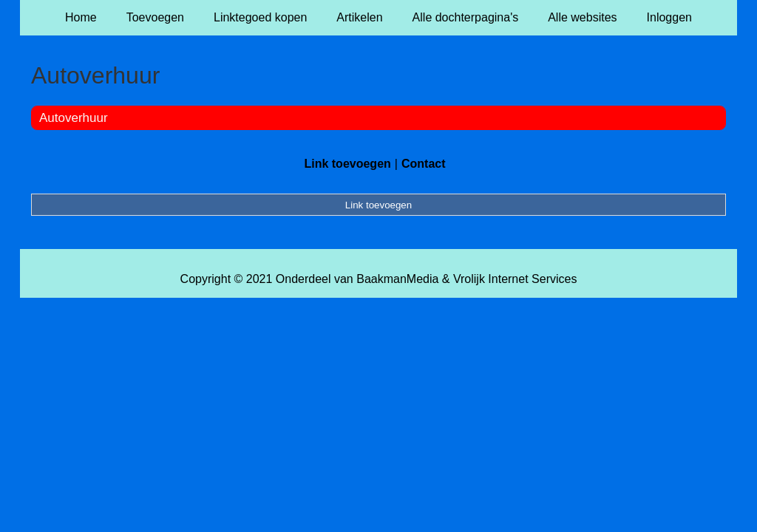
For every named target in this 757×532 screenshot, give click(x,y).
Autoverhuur (74, 118)
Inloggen (669, 17)
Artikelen (359, 17)
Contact (424, 164)
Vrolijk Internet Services (515, 279)
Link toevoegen (347, 164)
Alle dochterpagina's (466, 17)
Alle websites (582, 17)
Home (81, 17)
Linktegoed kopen (260, 17)
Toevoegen (155, 17)
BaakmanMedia (397, 279)
